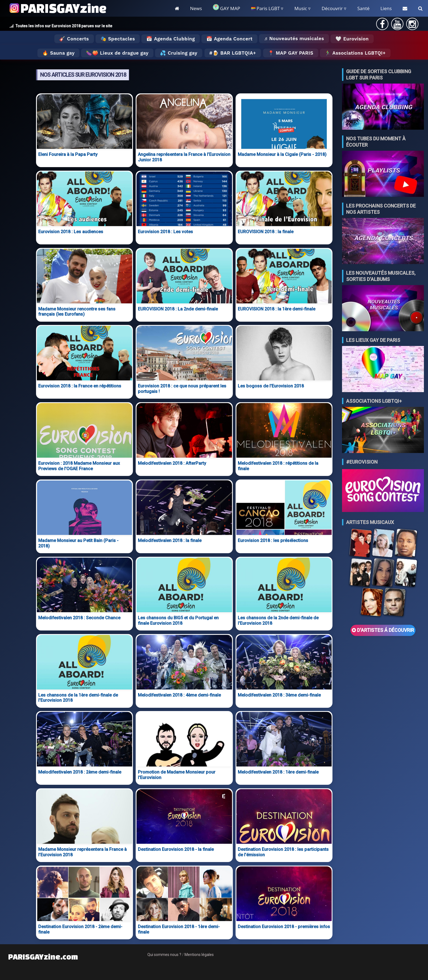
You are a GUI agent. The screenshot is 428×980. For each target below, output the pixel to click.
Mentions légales (199, 955)
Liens (386, 8)
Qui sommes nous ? (164, 955)
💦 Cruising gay (179, 53)
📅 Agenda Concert (229, 39)
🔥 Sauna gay (58, 53)
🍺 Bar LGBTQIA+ (234, 53)
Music (301, 8)
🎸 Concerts (74, 39)
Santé (363, 8)
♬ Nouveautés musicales (294, 39)
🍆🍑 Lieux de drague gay (117, 53)
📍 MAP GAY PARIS (291, 53)
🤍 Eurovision (352, 39)
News (196, 8)
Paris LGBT (265, 8)
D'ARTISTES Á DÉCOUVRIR (383, 630)
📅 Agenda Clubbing (170, 39)
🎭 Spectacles (118, 39)
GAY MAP (227, 8)
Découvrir (332, 8)
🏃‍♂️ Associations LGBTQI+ (355, 53)
